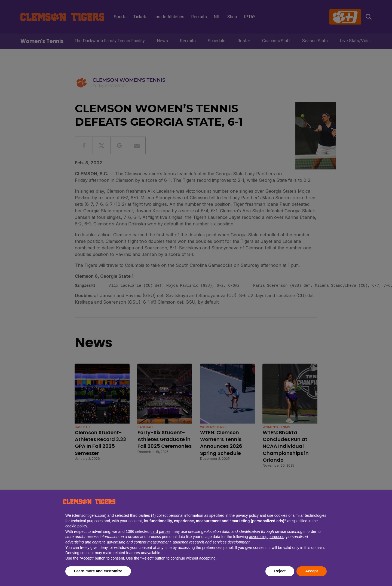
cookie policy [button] (76, 526)
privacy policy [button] (247, 515)
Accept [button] (312, 571)
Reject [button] (280, 571)
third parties (160, 531)
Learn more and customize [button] (98, 571)
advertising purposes (267, 537)
